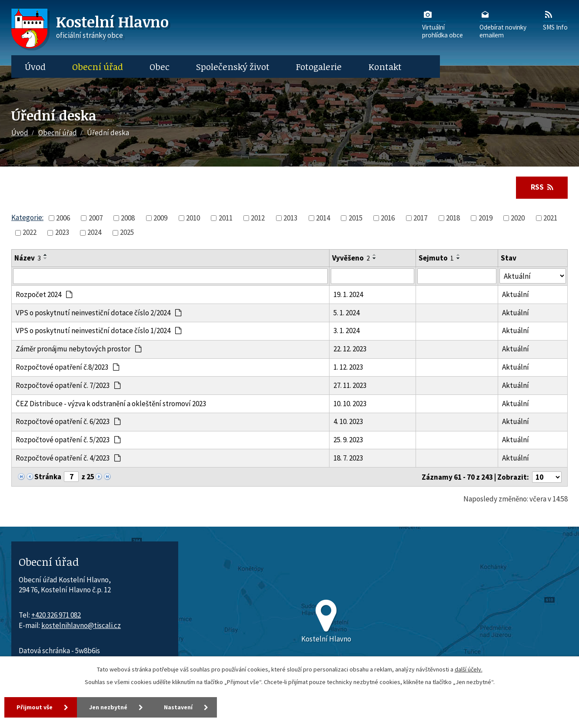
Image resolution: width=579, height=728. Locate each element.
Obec (160, 67)
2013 (290, 218)
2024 (94, 232)
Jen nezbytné (108, 707)
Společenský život (233, 67)
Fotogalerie (319, 67)
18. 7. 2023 (348, 458)
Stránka (48, 477)
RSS (542, 187)
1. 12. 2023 (348, 367)
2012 (258, 218)
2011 (226, 218)
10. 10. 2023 (350, 404)
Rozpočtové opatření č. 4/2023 (68, 458)
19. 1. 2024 (348, 294)
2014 (323, 218)
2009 (160, 218)
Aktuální (516, 294)
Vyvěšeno (351, 258)
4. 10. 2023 (348, 421)
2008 (128, 218)
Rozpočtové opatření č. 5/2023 (68, 440)
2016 (388, 218)
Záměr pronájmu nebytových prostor (79, 349)
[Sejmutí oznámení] (457, 276)
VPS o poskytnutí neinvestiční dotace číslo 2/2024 (99, 313)
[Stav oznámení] (533, 276)
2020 (518, 218)
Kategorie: (27, 217)
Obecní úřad (98, 67)
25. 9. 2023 (348, 440)
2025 (127, 232)
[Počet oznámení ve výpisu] (547, 477)
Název (28, 258)
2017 (420, 218)
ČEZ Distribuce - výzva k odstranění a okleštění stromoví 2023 (111, 404)
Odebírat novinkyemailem (503, 24)
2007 (96, 218)
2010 (193, 218)
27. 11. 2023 (350, 385)
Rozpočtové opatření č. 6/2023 (68, 421)
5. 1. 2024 (346, 313)
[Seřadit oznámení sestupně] (46, 258)
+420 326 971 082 (56, 615)
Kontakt (385, 67)
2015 (356, 218)
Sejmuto (436, 258)
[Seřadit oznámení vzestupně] (46, 255)
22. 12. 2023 (350, 349)
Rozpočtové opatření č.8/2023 (68, 367)
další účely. (469, 669)
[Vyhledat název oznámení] (170, 276)
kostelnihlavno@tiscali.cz (81, 625)
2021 (550, 218)
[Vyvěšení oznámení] (373, 276)
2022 (30, 232)
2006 (63, 218)
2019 (486, 218)
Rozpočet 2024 (44, 294)
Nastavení (178, 707)
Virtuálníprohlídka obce (443, 24)
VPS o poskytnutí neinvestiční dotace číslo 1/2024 (99, 331)
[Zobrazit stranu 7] (71, 477)
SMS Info (555, 20)
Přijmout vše (35, 707)
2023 (62, 232)
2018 (453, 218)
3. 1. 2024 (346, 331)
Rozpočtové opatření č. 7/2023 (68, 385)
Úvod (35, 67)
